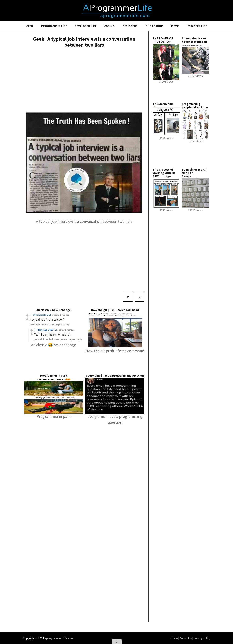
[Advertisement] (84, 80)
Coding (109, 26)
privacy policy (202, 638)
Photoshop (154, 26)
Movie (175, 26)
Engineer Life (197, 26)
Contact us (186, 638)
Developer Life (86, 26)
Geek (30, 26)
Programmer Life (54, 26)
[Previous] (128, 297)
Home (175, 638)
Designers (130, 26)
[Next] (140, 297)
